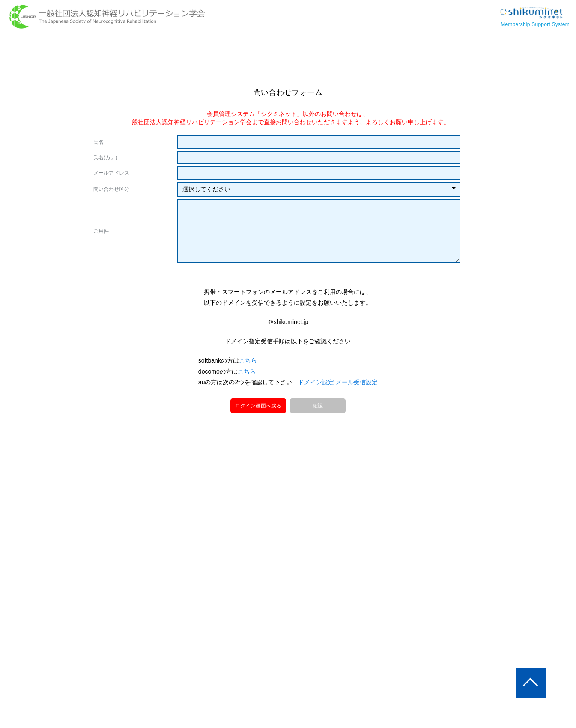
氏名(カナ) (105, 157)
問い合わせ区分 (111, 189)
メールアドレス (111, 173)
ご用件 (101, 231)
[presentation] (288, 291)
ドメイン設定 (316, 424)
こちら (248, 402)
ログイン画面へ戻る (258, 447)
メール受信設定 (356, 424)
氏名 (98, 142)
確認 (318, 448)
